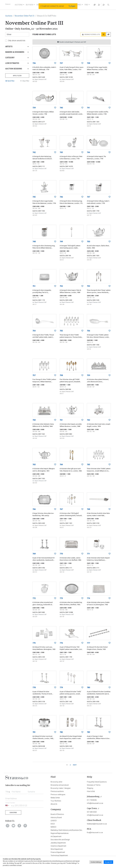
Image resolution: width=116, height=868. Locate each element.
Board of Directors (57, 814)
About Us (54, 804)
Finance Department (58, 852)
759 (88, 375)
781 (34, 732)
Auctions (9, 16)
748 (34, 242)
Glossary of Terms (94, 785)
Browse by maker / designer (61, 788)
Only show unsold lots (17, 41)
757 (34, 375)
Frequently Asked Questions (97, 782)
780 (88, 687)
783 (88, 732)
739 (34, 108)
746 (61, 197)
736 (34, 63)
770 (61, 554)
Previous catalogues (58, 795)
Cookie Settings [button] (96, 862)
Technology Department (59, 855)
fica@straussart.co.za (95, 832)
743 (61, 152)
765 (88, 465)
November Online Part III (25, 16)
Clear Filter (25, 81)
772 (34, 598)
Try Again (72, 6)
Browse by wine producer (60, 785)
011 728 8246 (92, 800)
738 (88, 63)
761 (61, 420)
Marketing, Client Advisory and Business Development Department (74, 830)
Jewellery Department (58, 843)
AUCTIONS (19, 5)
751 (34, 286)
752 (61, 286)
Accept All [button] (108, 862)
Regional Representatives (60, 833)
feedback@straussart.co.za (97, 824)
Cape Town (92, 808)
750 (88, 242)
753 (88, 286)
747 (88, 197)
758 (61, 375)
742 (34, 152)
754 (34, 331)
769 (34, 554)
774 (88, 598)
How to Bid (91, 791)
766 (34, 509)
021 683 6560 (92, 812)
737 (61, 63)
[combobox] (8, 791)
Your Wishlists (56, 801)
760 (34, 420)
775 (34, 643)
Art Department (56, 836)
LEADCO (54, 821)
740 (61, 108)
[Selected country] (8, 805)
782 (61, 732)
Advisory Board (56, 817)
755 (61, 331)
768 (88, 509)
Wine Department (57, 849)
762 (88, 420)
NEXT (75, 765)
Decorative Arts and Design (60, 840)
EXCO (53, 824)
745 (34, 197)
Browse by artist (56, 782)
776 (61, 643)
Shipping (90, 788)
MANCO (53, 827)
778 (34, 687)
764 (61, 465)
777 (88, 643)
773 (61, 598)
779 (61, 687)
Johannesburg (93, 797)
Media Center (55, 798)
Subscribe (13, 813)
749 (61, 242)
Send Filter (10, 81)
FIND (86, 5)
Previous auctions (57, 791)
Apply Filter (17, 76)
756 (88, 331)
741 (88, 108)
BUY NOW (30, 5)
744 (88, 152)
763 (34, 465)
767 (61, 509)
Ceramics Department (58, 846)
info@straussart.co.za (95, 803)
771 (88, 554)
